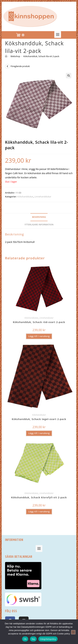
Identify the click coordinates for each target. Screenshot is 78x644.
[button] (58, 35)
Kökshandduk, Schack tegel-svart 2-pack (39, 419)
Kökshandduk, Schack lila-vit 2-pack (41, 56)
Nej (33, 639)
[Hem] (6, 56)
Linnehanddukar (43, 197)
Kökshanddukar (25, 197)
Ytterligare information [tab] (39, 225)
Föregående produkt (20, 66)
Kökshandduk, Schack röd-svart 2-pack (39, 322)
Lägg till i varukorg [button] (39, 336)
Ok (25, 639)
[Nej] (73, 632)
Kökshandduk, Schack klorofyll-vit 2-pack (39, 497)
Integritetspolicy (48, 639)
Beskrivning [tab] (39, 217)
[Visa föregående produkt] (7, 66)
